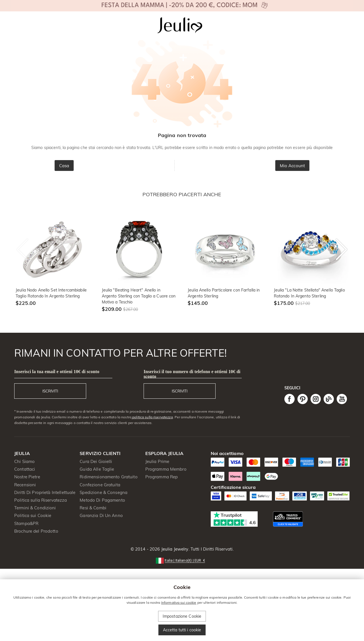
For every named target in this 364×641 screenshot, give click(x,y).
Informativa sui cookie (179, 602)
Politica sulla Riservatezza (41, 500)
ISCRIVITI (50, 391)
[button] (182, 560)
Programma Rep (162, 477)
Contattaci (25, 469)
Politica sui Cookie (33, 515)
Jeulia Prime (157, 461)
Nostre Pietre (27, 477)
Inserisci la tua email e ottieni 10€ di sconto (57, 372)
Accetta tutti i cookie (182, 630)
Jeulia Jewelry (174, 549)
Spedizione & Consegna (104, 492)
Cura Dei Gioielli (96, 461)
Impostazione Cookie (182, 616)
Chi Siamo (24, 461)
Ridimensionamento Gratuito (108, 477)
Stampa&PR (26, 523)
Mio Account (292, 166)
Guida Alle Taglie (97, 469)
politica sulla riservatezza (152, 417)
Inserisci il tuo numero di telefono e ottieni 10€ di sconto (192, 374)
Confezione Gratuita (100, 485)
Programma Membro (166, 469)
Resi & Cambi (93, 508)
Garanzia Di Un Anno (101, 515)
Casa (64, 166)
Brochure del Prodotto (36, 531)
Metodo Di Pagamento (102, 500)
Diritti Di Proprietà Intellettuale (45, 492)
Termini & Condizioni (35, 508)
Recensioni (25, 485)
